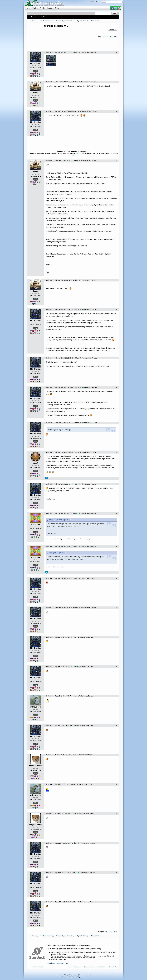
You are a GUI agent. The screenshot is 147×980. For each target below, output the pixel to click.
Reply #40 (49, 608)
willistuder (35, 524)
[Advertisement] (73, 43)
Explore (35, 8)
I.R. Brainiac (36, 63)
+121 (35, 100)
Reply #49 (49, 873)
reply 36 (66, 520)
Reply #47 (49, 814)
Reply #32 (49, 358)
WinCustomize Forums (88, 52)
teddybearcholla (35, 766)
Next (115, 37)
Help (89, 975)
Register (93, 2)
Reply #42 (49, 667)
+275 (35, 532)
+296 (35, 471)
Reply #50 (49, 902)
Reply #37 (49, 513)
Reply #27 (49, 82)
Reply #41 (49, 637)
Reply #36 (49, 484)
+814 (35, 773)
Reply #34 (49, 423)
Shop (57, 8)
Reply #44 (49, 725)
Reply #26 (49, 52)
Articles (43, 8)
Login (98, 2)
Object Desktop (81, 21)
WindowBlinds (95, 21)
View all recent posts (37, 967)
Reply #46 (49, 784)
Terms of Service (83, 975)
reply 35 (61, 553)
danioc (35, 93)
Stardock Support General (64, 21)
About (62, 975)
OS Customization (46, 21)
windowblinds (112, 30)
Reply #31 (49, 310)
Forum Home (35, 17)
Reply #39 (49, 578)
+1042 (36, 715)
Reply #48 (49, 843)
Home (28, 8)
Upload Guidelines (73, 975)
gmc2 (36, 463)
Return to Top (113, 967)
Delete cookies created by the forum (95, 967)
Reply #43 (49, 696)
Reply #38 (49, 546)
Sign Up (79, 153)
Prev (106, 37)
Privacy (66, 975)
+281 (35, 71)
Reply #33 (49, 387)
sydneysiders (35, 707)
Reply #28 (49, 111)
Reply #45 (49, 755)
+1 (46, 478)
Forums (50, 8)
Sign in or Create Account (58, 963)
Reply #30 (49, 280)
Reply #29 (49, 161)
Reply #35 (49, 452)
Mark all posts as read (74, 967)
